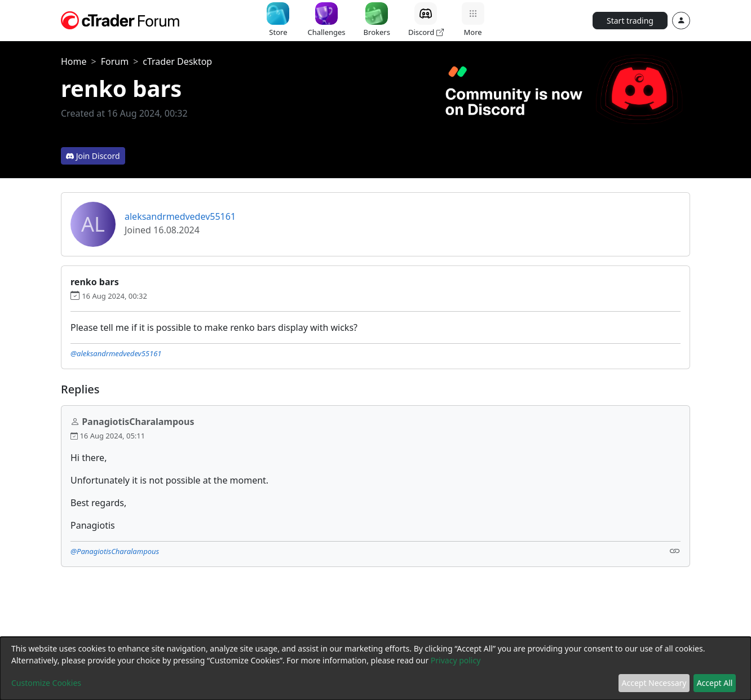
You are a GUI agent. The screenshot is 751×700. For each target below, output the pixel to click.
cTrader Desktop (177, 61)
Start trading (630, 21)
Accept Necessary (654, 683)
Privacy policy (456, 660)
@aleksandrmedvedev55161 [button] (116, 353)
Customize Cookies (46, 683)
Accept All (715, 683)
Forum (115, 61)
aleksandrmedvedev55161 (180, 216)
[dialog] (375, 668)
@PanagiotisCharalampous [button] (115, 551)
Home (74, 61)
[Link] (675, 550)
